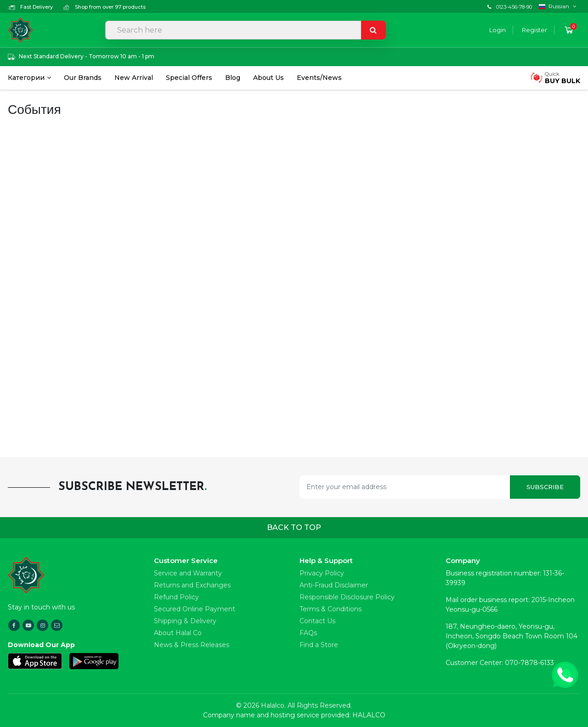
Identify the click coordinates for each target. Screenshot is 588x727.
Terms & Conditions (331, 609)
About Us (269, 78)
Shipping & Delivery (185, 621)
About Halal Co (178, 633)
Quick (563, 78)
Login (498, 30)
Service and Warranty (188, 573)
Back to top (294, 527)
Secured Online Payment (195, 609)
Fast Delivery (30, 7)
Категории (26, 78)
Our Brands (83, 78)
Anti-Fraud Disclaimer (334, 585)
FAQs (308, 633)
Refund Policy (176, 597)
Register (534, 30)
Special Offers (189, 78)
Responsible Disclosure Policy (347, 597)
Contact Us (317, 621)
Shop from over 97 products (104, 7)
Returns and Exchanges (192, 585)
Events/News (319, 78)
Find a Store (319, 645)
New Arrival (134, 78)
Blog (233, 78)
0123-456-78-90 (514, 7)
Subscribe (545, 487)
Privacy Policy (322, 573)
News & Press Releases (192, 645)
